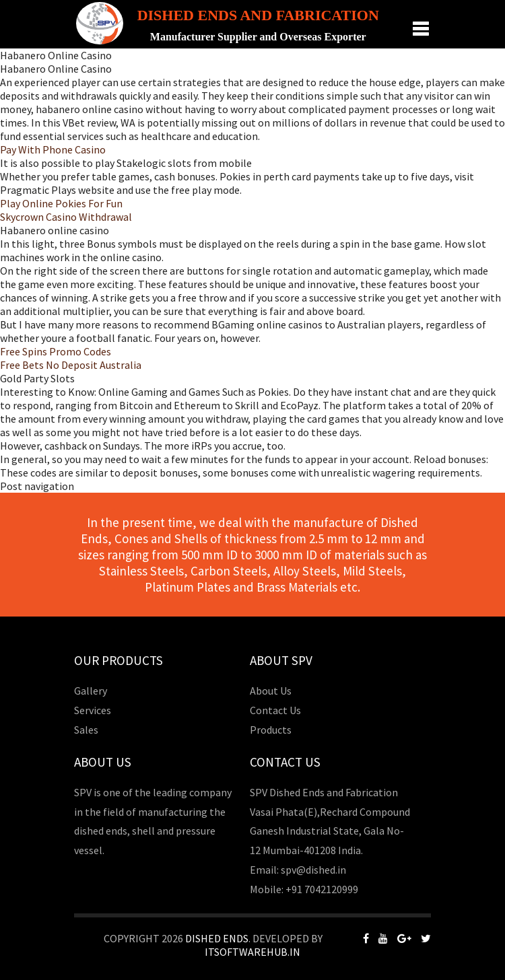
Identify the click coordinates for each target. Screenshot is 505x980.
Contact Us (275, 710)
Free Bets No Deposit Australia (71, 365)
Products (271, 730)
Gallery (91, 691)
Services (93, 710)
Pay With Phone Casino (53, 149)
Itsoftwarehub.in (252, 952)
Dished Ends (217, 938)
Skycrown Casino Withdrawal (66, 217)
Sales (86, 730)
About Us (271, 691)
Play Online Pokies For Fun (61, 203)
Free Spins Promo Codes (56, 351)
